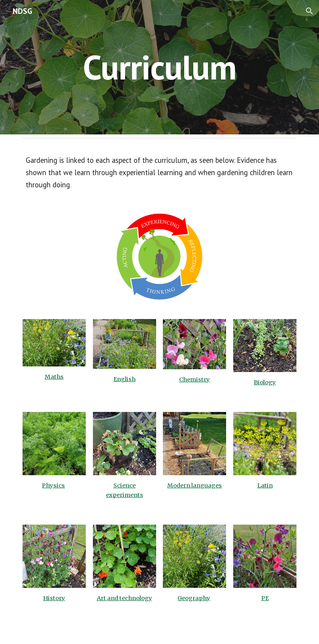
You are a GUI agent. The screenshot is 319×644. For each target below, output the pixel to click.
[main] (159, 67)
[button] (310, 11)
